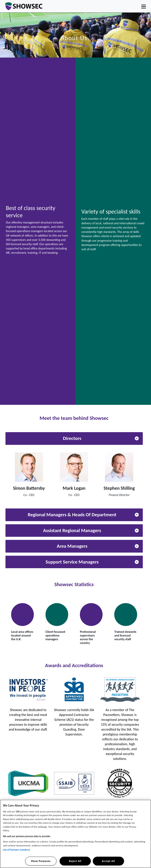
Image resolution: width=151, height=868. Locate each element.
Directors (101, 438)
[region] (75, 834)
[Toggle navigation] (144, 6)
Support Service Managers (92, 562)
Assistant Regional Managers (91, 530)
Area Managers (98, 546)
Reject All (75, 861)
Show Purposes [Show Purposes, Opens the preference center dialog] (41, 861)
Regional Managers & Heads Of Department (83, 515)
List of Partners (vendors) (16, 850)
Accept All (108, 861)
